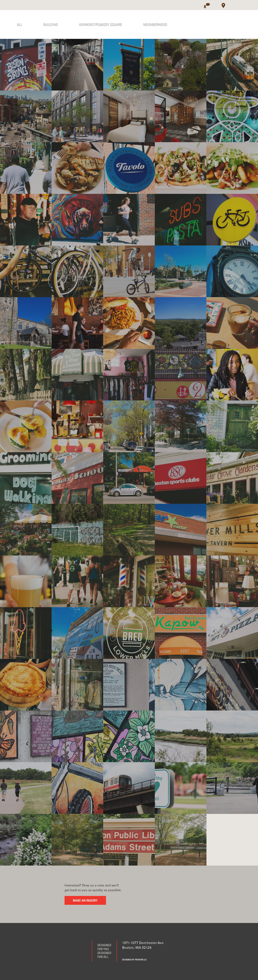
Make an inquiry (85, 901)
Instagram (142, 954)
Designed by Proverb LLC (134, 960)
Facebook (125, 954)
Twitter (133, 954)
